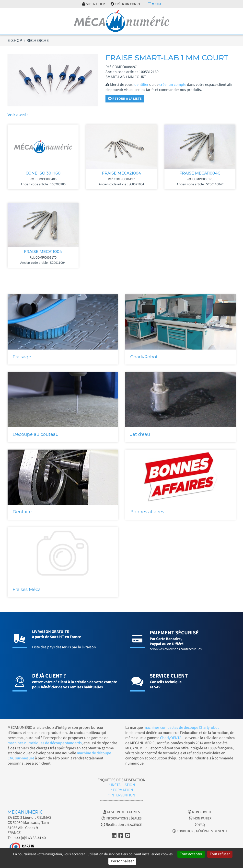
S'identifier (93, 4)
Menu (154, 4)
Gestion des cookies (121, 812)
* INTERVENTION (122, 795)
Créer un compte (126, 4)
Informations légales (121, 818)
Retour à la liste (125, 99)
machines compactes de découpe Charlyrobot (181, 728)
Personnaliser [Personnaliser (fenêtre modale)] (122, 861)
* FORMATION (122, 790)
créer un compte (173, 85)
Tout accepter (191, 854)
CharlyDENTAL (172, 738)
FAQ (200, 825)
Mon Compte (200, 812)
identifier (141, 85)
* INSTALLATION (122, 785)
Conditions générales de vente (200, 831)
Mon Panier (200, 818)
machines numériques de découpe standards (45, 743)
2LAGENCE (134, 825)
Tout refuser (220, 854)
